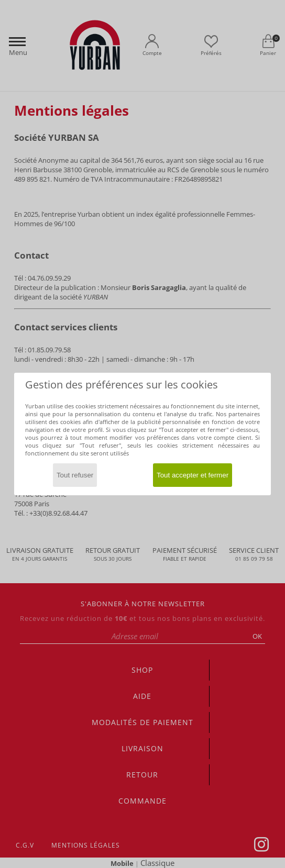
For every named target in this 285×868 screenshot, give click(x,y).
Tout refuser (75, 475)
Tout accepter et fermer (193, 475)
